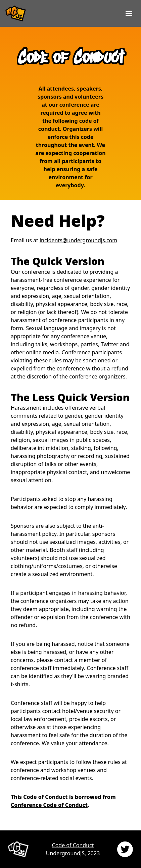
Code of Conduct (73, 845)
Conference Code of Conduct (49, 805)
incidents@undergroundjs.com (78, 240)
